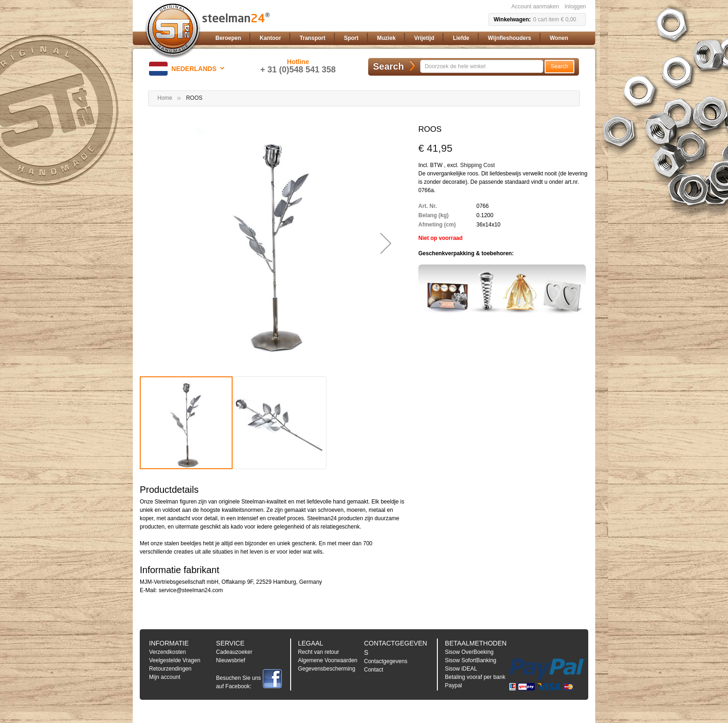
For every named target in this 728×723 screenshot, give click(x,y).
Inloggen (575, 6)
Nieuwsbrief (231, 660)
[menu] (399, 38)
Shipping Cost (478, 165)
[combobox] (482, 66)
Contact (374, 670)
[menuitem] (228, 38)
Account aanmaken (535, 6)
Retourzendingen (170, 669)
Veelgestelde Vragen (175, 660)
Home (165, 98)
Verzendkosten (167, 652)
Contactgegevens (386, 661)
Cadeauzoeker (234, 652)
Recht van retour (319, 652)
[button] (188, 69)
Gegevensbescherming (327, 669)
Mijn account (165, 677)
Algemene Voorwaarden (328, 660)
